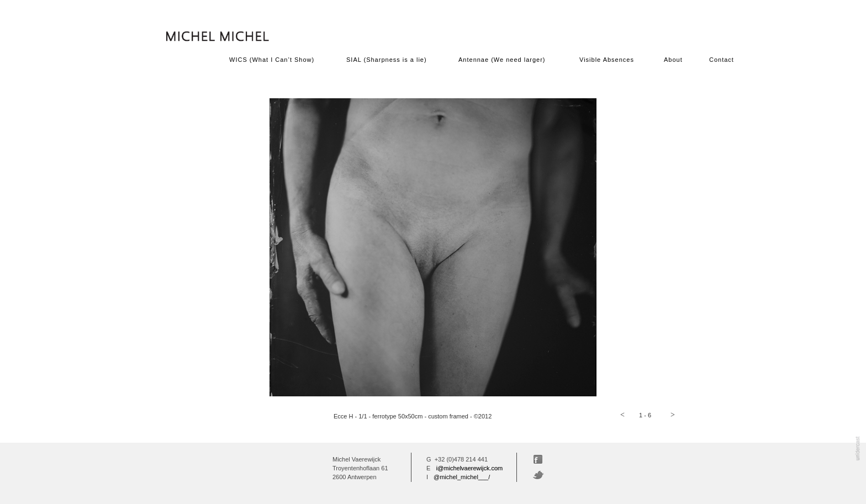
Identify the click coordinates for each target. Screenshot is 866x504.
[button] (622, 415)
